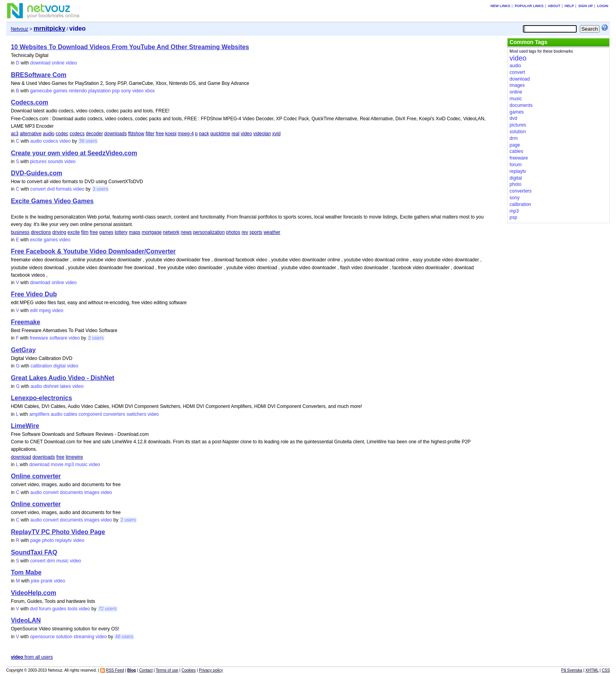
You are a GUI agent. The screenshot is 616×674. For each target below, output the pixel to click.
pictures (38, 162)
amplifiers (39, 414)
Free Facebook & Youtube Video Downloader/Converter (93, 251)
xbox (150, 91)
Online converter (36, 476)
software (58, 338)
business (20, 232)
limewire (74, 457)
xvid (276, 134)
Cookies (189, 670)
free (160, 134)
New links (501, 6)
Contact (146, 670)
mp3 (69, 465)
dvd (51, 189)
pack (204, 134)
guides (59, 609)
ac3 (15, 134)
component (90, 414)
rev (245, 232)
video (71, 63)
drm (51, 561)
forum (45, 609)
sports (256, 232)
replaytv (64, 540)
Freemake (26, 322)
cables (71, 414)
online (58, 63)
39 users (88, 141)
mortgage (152, 232)
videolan (262, 134)
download (40, 63)
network (171, 232)
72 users (108, 609)
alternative (30, 134)
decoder (94, 134)
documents (72, 492)
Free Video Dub (34, 294)
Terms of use (167, 670)
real (235, 134)
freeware (39, 338)
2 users (96, 338)
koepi (171, 134)
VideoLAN (26, 620)
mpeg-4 (186, 134)
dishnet (51, 386)
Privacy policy (211, 670)
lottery (121, 232)
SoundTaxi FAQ (34, 552)
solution (64, 637)
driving (59, 232)
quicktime (220, 134)
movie (57, 465)
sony (126, 91)
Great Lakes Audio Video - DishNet (63, 378)
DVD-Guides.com (37, 173)
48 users (124, 637)
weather (272, 232)
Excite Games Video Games (52, 201)
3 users (100, 189)
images (92, 492)
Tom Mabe (26, 572)
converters (114, 414)
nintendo (78, 91)
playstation (100, 91)
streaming (84, 637)
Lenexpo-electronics (42, 398)
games (60, 91)
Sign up (586, 6)
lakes (66, 386)
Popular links (529, 6)
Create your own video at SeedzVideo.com (74, 153)
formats (64, 189)
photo (48, 540)
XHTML (592, 670)
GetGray (23, 350)
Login (603, 6)
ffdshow (136, 134)
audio (49, 134)
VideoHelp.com (34, 593)
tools (72, 609)
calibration (41, 366)
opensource (42, 637)
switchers (136, 414)
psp (116, 91)
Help (569, 6)
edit (34, 310)
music (81, 465)
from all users (32, 657)
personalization (209, 232)
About (554, 6)
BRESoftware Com (39, 75)
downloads (115, 134)
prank (47, 581)
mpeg (45, 310)
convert (38, 189)
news (186, 232)
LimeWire (25, 426)
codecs (77, 134)
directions (41, 232)
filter (150, 134)
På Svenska (572, 670)
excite (74, 232)
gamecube (41, 91)
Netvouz (20, 29)
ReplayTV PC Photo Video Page (58, 532)
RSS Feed (115, 670)
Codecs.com (30, 102)
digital (60, 366)
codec (62, 134)
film (85, 232)
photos (233, 232)
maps (135, 232)
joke (35, 581)
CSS (606, 670)
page (36, 540)
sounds (56, 162)
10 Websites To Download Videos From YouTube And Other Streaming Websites (130, 47)
